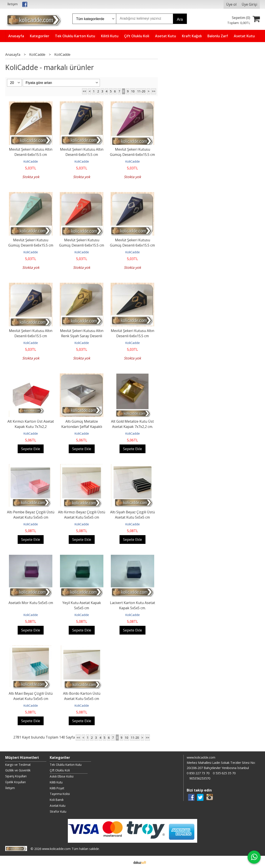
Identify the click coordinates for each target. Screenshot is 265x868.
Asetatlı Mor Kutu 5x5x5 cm (31, 603)
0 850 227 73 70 (198, 773)
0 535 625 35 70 (224, 773)
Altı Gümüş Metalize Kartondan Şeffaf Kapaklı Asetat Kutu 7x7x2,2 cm (82, 427)
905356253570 (200, 778)
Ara (180, 19)
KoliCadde (31, 161)
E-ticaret (126, 862)
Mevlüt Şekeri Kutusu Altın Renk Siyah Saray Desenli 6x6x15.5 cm (82, 336)
